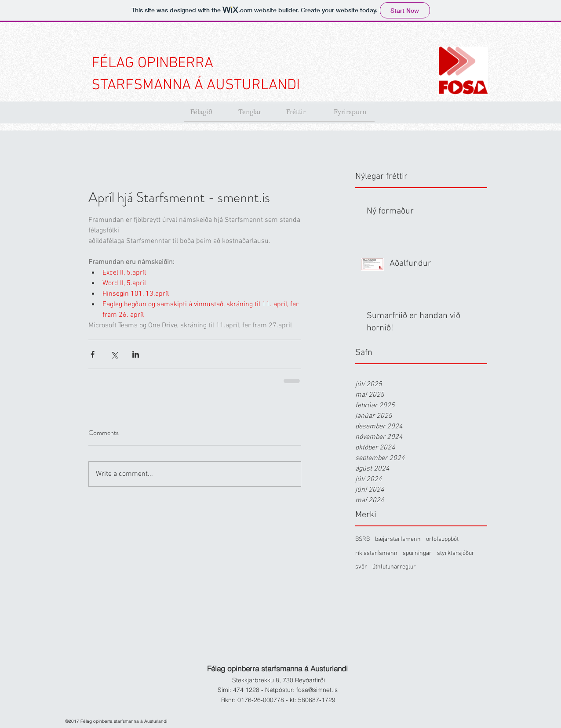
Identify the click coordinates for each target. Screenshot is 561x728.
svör (361, 567)
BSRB (362, 539)
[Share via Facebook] (93, 354)
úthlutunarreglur (394, 567)
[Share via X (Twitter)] (114, 354)
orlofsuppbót (442, 539)
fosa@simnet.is (317, 690)
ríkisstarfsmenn (376, 553)
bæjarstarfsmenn (398, 539)
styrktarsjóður (456, 553)
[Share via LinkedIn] (136, 354)
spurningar (417, 553)
